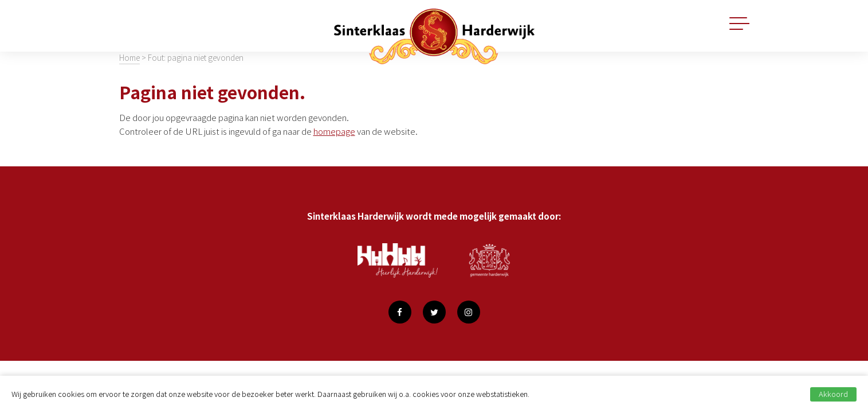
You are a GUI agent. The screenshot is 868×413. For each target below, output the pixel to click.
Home (129, 57)
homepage (334, 131)
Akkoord (833, 394)
